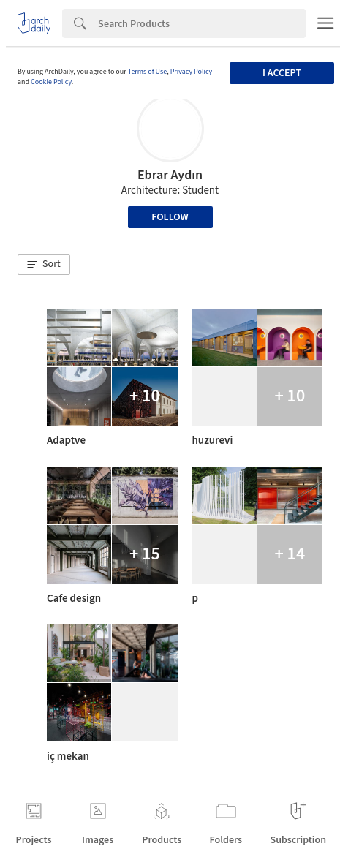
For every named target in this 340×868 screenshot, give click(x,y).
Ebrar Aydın (170, 175)
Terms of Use (148, 72)
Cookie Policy (51, 82)
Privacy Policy (192, 72)
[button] (44, 265)
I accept (282, 73)
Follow (170, 217)
